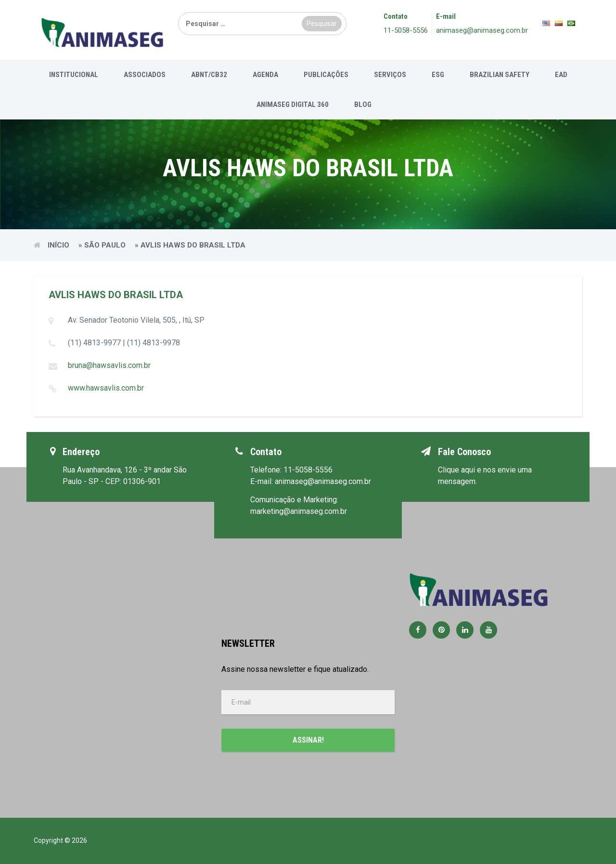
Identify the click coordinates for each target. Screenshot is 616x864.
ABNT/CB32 (209, 75)
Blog (363, 105)
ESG (438, 75)
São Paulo (105, 245)
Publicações (326, 75)
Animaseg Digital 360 (293, 105)
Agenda (265, 75)
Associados (145, 75)
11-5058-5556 (406, 30)
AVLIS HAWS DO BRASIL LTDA (116, 295)
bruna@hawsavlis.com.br (109, 365)
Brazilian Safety (500, 75)
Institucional (74, 75)
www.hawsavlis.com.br (106, 388)
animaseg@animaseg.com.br (482, 30)
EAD (561, 75)
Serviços (390, 75)
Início (58, 245)
